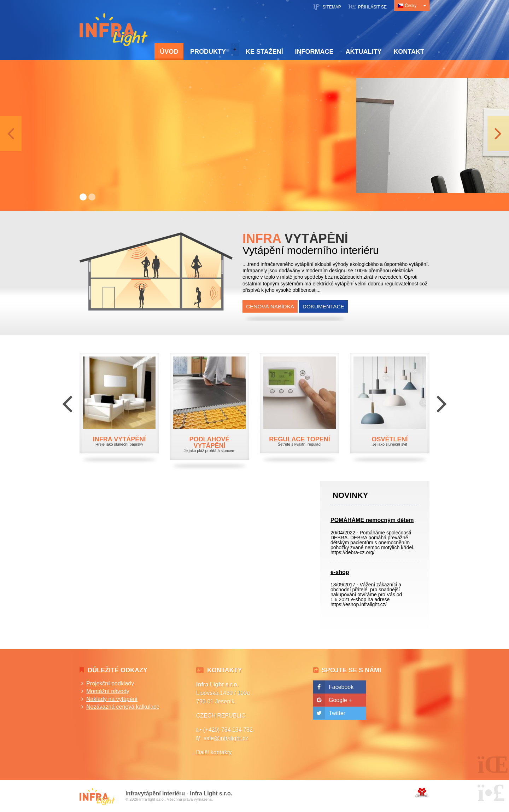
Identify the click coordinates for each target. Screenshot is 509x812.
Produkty (208, 52)
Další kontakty (214, 752)
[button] (367, 7)
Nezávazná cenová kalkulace (123, 707)
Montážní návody (108, 691)
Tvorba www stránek (422, 793)
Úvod (114, 30)
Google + (340, 700)
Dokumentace (323, 306)
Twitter (337, 713)
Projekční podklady (110, 683)
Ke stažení (264, 52)
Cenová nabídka (270, 306)
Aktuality (363, 52)
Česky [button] (411, 6)
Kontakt (409, 52)
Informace (314, 52)
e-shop (340, 572)
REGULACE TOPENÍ (300, 439)
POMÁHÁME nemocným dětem (372, 520)
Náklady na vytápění (112, 699)
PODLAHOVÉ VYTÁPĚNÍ (209, 442)
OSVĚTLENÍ (390, 439)
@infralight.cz (231, 738)
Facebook (341, 687)
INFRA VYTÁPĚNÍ (119, 439)
